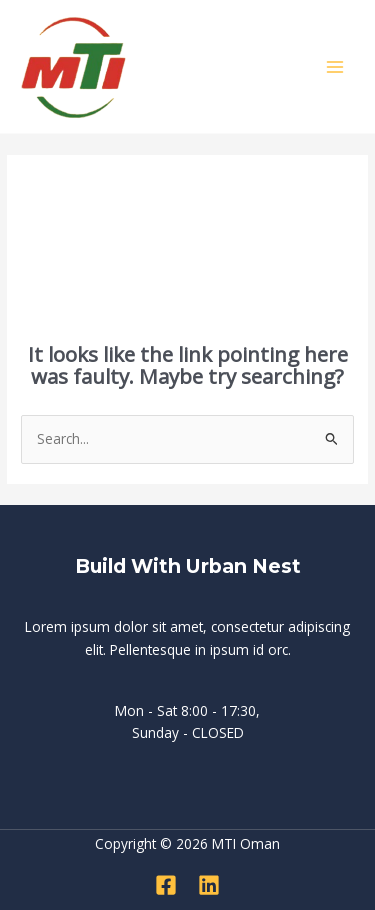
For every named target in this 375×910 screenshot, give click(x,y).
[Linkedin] (209, 885)
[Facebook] (166, 885)
